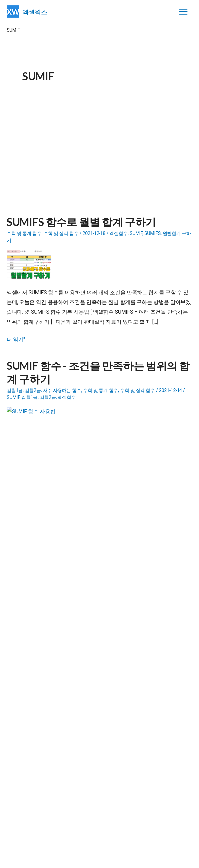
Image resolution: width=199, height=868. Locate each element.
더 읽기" (16, 340)
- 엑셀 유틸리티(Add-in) (60, 611)
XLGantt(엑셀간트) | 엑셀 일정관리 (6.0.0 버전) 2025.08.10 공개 (83, 695)
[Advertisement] (99, 162)
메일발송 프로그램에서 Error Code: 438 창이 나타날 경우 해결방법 (86, 720)
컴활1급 (15, 390)
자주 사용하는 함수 (62, 390)
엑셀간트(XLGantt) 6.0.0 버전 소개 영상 (59, 686)
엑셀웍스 (36, 11)
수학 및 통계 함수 (24, 234)
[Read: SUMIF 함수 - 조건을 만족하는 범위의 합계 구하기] (31, 421)
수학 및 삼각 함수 (61, 234)
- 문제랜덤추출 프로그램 (57, 646)
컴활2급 (33, 390)
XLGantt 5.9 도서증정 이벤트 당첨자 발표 (61, 703)
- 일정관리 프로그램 (53, 620)
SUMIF (136, 234)
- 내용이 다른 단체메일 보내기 (67, 629)
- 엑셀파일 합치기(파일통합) (61, 637)
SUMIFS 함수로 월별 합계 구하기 (81, 222)
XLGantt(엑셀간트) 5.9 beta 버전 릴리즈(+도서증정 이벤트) (78, 712)
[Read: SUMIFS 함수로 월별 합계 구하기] (31, 264)
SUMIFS (153, 234)
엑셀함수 (119, 234)
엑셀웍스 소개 (100, 858)
